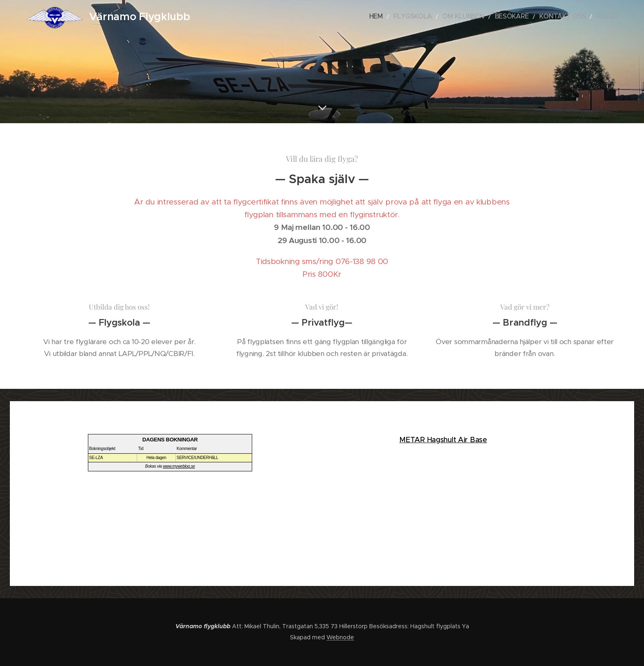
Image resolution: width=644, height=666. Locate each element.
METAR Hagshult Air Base (443, 440)
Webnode (340, 637)
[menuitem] (407, 17)
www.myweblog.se (179, 466)
